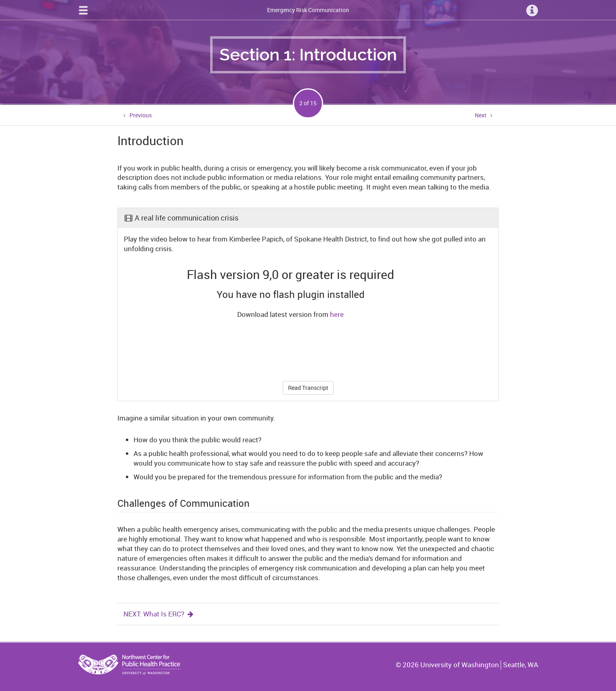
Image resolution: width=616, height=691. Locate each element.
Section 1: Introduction (308, 55)
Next (481, 115)
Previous (141, 115)
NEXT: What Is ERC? (159, 614)
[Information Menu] (532, 10)
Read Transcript (308, 388)
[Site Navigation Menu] (83, 10)
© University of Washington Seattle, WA (467, 665)
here (337, 314)
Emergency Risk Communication (308, 10)
